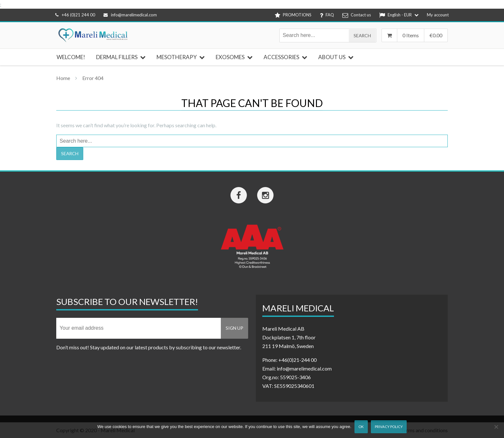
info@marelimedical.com (130, 15)
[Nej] (496, 427)
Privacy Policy (389, 427)
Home (63, 78)
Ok (361, 427)
